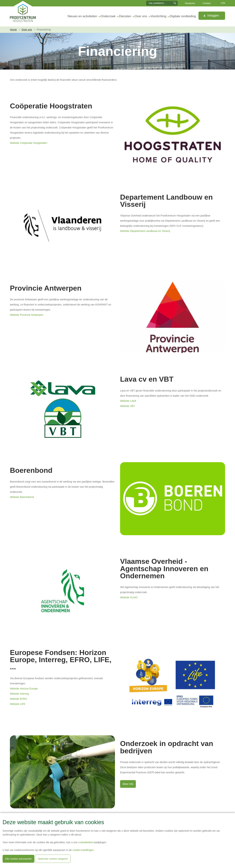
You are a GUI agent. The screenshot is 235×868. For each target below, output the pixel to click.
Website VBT (128, 406)
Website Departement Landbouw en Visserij (145, 231)
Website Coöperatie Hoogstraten (29, 143)
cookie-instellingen (83, 850)
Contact (207, 3)
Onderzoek (108, 16)
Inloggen (211, 16)
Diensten (125, 16)
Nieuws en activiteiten (82, 16)
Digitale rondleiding (183, 16)
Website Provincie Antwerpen (27, 315)
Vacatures (190, 3)
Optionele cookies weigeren (53, 859)
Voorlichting (158, 16)
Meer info (128, 784)
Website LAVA (128, 401)
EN (224, 3)
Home (13, 30)
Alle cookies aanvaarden (18, 859)
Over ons (141, 16)
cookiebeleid (85, 842)
